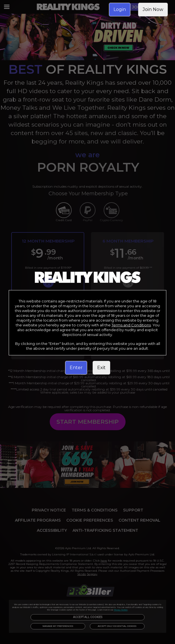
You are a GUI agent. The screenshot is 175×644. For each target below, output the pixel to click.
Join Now (153, 9)
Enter (76, 368)
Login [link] (120, 9)
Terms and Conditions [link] (131, 325)
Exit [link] (101, 368)
